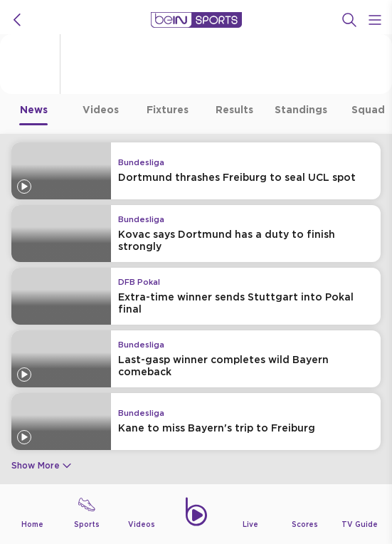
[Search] (349, 20)
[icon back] (17, 20)
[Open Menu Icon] (375, 20)
